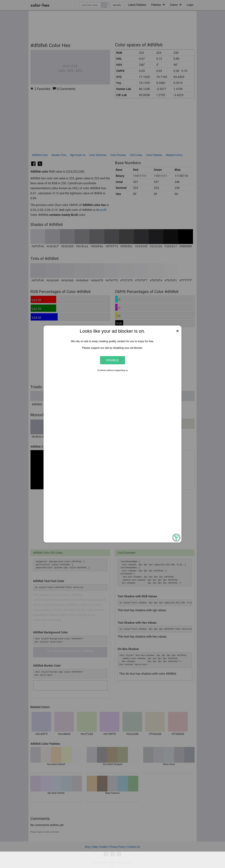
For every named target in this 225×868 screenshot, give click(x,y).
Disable (112, 360)
